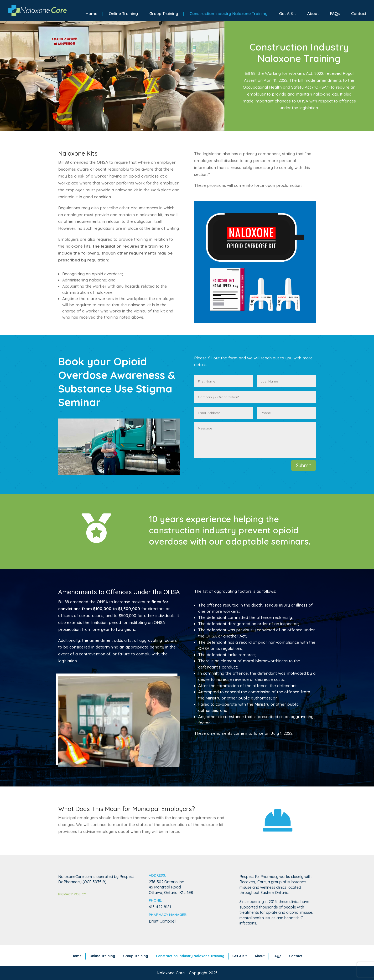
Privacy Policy (72, 894)
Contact (359, 14)
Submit (304, 465)
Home (91, 14)
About (313, 14)
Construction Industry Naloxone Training (229, 14)
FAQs (335, 14)
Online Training (123, 14)
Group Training (164, 14)
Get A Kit (287, 14)
